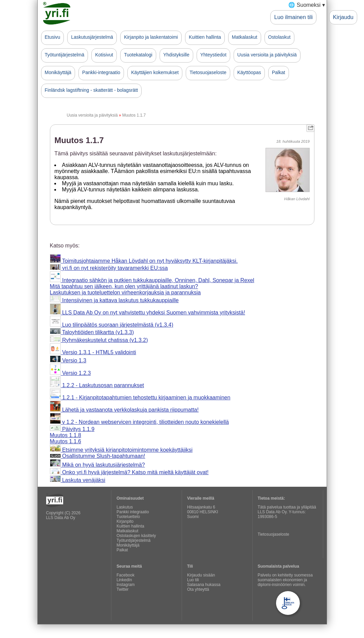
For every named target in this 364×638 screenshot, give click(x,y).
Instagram (125, 585)
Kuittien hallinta (205, 37)
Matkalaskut (245, 37)
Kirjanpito (125, 521)
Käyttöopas (249, 72)
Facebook (125, 575)
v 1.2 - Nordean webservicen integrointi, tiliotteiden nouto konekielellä (139, 422)
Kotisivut (104, 55)
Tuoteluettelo (128, 517)
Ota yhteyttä (198, 589)
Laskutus (125, 507)
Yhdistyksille (176, 55)
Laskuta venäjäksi (78, 480)
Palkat (279, 72)
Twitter (122, 589)
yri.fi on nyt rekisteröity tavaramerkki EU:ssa (109, 268)
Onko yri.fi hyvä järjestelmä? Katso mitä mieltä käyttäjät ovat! (129, 472)
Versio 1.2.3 (70, 373)
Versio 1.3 (68, 360)
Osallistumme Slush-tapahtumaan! (98, 456)
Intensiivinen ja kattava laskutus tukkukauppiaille (114, 300)
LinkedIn (124, 580)
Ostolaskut (279, 37)
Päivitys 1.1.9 (72, 429)
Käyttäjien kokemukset (155, 72)
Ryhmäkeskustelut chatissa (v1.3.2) (99, 340)
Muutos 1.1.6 (66, 441)
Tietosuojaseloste (208, 72)
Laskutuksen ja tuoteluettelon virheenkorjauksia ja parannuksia (125, 292)
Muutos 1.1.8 (66, 435)
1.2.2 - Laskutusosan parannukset (97, 385)
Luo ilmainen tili (293, 17)
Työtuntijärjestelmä (65, 55)
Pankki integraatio (133, 512)
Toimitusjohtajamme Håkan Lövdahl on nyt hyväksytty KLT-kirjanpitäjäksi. (144, 261)
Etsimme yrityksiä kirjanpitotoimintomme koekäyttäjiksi (121, 450)
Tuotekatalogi (138, 55)
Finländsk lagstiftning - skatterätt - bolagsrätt (92, 90)
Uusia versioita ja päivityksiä (267, 55)
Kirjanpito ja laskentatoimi (151, 37)
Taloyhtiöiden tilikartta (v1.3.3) (92, 332)
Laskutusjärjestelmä (92, 37)
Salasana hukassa (204, 585)
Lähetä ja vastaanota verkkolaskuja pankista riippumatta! (124, 410)
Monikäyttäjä (58, 72)
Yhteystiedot (213, 55)
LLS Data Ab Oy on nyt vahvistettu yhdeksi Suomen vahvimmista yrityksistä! (148, 313)
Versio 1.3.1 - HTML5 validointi (93, 352)
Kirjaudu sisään (201, 575)
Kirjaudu (343, 17)
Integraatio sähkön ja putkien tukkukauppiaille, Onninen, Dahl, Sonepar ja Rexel (152, 280)
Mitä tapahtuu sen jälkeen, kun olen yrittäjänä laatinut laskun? (124, 286)
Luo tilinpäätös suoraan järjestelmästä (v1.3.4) (112, 325)
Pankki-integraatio (101, 72)
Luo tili (193, 580)
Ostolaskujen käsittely (136, 536)
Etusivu (53, 37)
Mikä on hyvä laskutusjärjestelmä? (97, 465)
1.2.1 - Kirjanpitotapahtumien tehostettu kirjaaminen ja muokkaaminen (140, 398)
